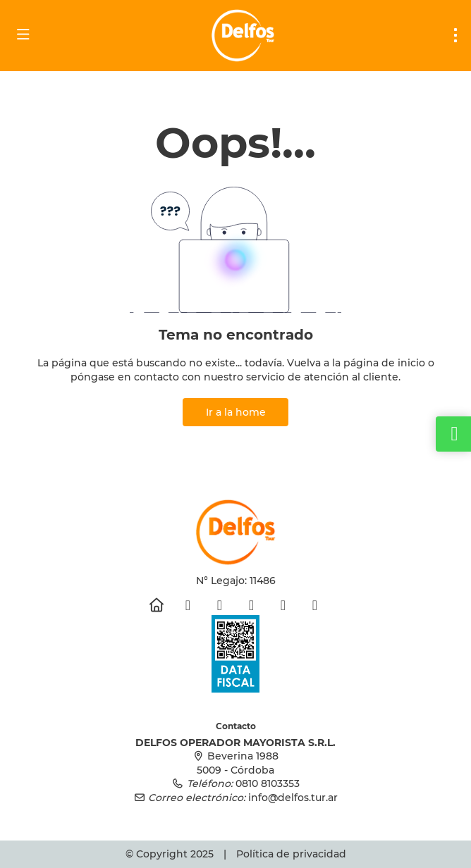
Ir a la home (236, 412)
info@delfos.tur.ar (293, 798)
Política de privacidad (291, 854)
